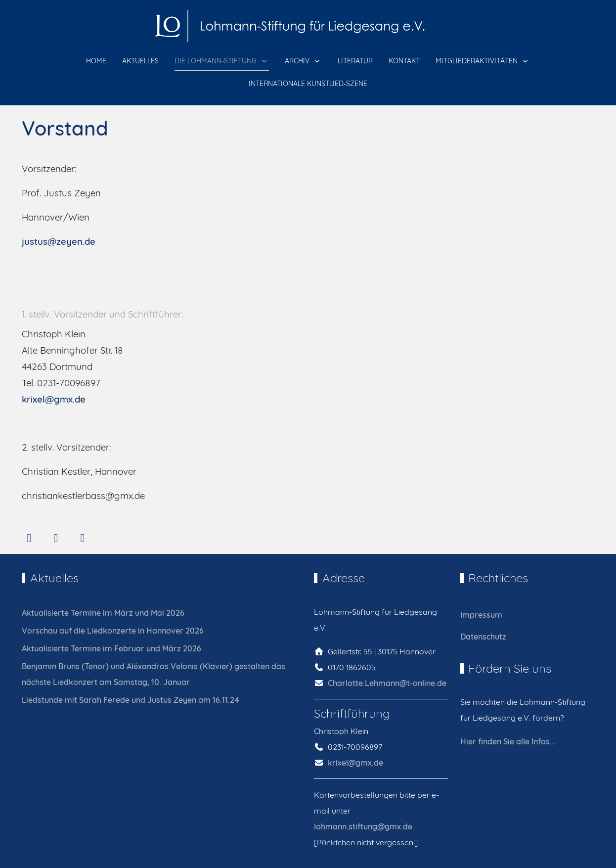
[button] (222, 61)
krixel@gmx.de (54, 399)
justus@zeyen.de (59, 241)
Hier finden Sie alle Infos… (507, 741)
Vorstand (65, 128)
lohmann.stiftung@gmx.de (363, 826)
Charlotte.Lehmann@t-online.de (387, 683)
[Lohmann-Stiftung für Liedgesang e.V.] (308, 26)
